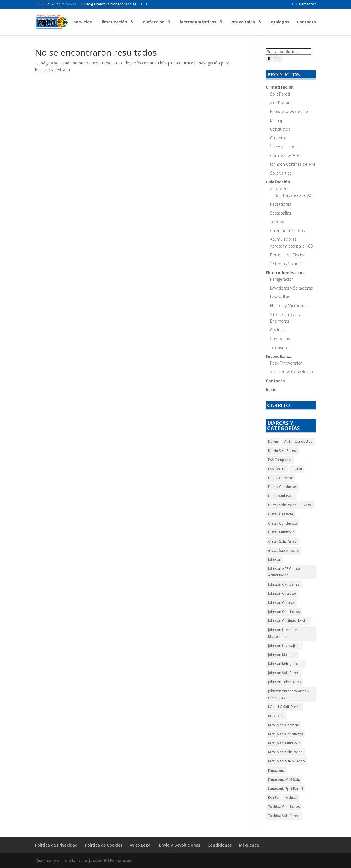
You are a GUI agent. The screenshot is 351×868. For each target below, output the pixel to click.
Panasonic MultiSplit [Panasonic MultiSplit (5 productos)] (284, 779)
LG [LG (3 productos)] (270, 707)
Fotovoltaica (242, 22)
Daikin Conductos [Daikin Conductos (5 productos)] (298, 441)
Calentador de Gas (287, 231)
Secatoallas (281, 213)
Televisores (280, 348)
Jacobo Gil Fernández (110, 860)
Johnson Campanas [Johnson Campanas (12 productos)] (284, 584)
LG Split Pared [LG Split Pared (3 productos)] (289, 707)
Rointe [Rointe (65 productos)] (273, 797)
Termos (277, 222)
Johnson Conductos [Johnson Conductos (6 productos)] (284, 612)
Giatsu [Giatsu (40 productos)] (307, 505)
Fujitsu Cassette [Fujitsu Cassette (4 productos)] (281, 478)
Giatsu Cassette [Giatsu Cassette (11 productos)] (281, 514)
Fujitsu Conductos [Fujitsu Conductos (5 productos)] (282, 487)
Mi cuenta (249, 845)
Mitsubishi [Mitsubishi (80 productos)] (276, 716)
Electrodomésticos (197, 22)
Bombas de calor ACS (294, 195)
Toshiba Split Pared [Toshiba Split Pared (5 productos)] (284, 816)
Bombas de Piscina (288, 255)
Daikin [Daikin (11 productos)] (273, 441)
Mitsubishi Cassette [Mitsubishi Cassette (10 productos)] (284, 725)
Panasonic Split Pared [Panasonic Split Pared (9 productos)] (285, 789)
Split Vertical (281, 173)
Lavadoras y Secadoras (291, 288)
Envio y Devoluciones (180, 845)
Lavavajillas (280, 297)
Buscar (274, 58)
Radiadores (281, 204)
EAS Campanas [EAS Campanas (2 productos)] (280, 460)
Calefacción (152, 22)
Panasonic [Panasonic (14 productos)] (276, 770)
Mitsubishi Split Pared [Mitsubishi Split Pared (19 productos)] (285, 752)
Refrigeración (282, 279)
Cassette (278, 138)
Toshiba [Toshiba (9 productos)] (291, 797)
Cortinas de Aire (285, 155)
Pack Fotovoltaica (286, 363)
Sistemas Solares (286, 264)
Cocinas (277, 330)
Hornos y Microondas (290, 306)
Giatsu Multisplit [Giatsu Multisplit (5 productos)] (281, 532)
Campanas (280, 339)
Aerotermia (280, 189)
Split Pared (280, 94)
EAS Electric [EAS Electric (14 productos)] (277, 469)
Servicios (83, 22)
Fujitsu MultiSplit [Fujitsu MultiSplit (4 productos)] (281, 496)
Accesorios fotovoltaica (291, 372)
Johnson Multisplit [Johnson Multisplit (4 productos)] (282, 655)
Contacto (306, 22)
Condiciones (220, 845)
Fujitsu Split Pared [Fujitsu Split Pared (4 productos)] (282, 505)
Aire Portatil (281, 103)
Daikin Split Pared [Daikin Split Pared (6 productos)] (282, 451)
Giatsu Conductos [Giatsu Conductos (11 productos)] (282, 523)
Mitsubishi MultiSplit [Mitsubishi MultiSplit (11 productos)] (284, 743)
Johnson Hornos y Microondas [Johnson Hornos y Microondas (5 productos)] (282, 633)
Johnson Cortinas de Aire (293, 164)
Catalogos (279, 22)
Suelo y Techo (283, 147)
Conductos (280, 129)
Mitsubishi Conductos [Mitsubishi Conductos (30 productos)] (285, 734)
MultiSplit (278, 120)
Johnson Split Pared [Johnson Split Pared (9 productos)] (284, 673)
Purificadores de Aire (289, 111)
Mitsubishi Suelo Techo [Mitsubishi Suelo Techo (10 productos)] (286, 761)
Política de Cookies (104, 845)
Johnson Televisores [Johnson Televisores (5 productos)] (284, 682)
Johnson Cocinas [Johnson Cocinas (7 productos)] (281, 603)
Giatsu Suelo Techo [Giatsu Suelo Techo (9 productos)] (283, 550)
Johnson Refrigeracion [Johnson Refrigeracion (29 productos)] (286, 664)
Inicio (61, 22)
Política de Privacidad (56, 845)
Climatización (113, 22)
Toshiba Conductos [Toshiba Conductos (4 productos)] (284, 807)
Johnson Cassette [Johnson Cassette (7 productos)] (282, 593)
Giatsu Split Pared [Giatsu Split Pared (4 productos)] (282, 541)
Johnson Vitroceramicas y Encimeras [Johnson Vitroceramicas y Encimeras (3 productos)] (288, 694)
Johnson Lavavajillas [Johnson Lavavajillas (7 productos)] (284, 646)
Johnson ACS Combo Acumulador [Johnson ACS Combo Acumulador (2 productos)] (285, 572)
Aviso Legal (141, 845)
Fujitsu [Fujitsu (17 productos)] (297, 469)
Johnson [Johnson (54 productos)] (275, 560)
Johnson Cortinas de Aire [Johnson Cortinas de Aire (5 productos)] (288, 621)
